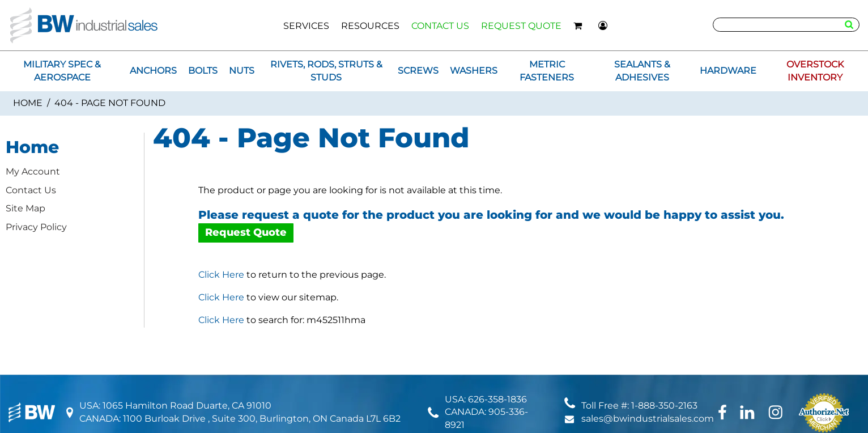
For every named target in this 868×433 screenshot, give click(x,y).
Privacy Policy (36, 227)
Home (28, 103)
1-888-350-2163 (664, 406)
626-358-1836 (497, 399)
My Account (33, 171)
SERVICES (306, 26)
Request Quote (246, 232)
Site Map (25, 208)
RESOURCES (370, 26)
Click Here (221, 275)
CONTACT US (440, 26)
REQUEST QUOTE (521, 26)
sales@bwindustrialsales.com (648, 419)
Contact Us (31, 190)
